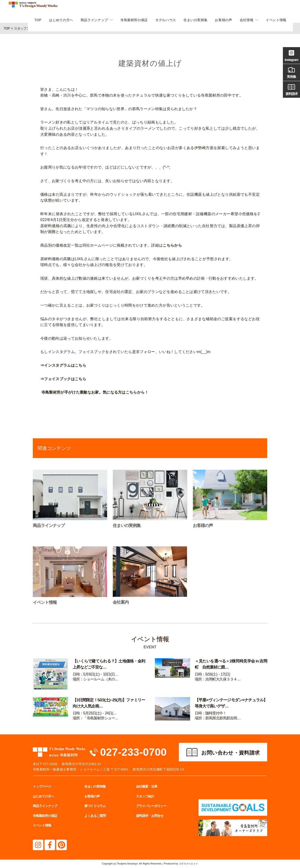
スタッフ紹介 (145, 796)
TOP (38, 20)
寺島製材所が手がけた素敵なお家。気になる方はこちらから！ (95, 392)
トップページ (42, 786)
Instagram (291, 55)
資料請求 (291, 89)
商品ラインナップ (94, 20)
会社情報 (247, 20)
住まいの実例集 (195, 20)
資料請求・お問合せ (150, 816)
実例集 (291, 72)
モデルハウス (166, 20)
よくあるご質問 (95, 816)
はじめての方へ (61, 20)
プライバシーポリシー (151, 806)
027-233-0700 (133, 752)
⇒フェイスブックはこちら (63, 379)
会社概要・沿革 (147, 786)
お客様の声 (223, 20)
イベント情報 (276, 20)
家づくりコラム (95, 806)
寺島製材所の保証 (134, 20)
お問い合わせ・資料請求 (231, 753)
